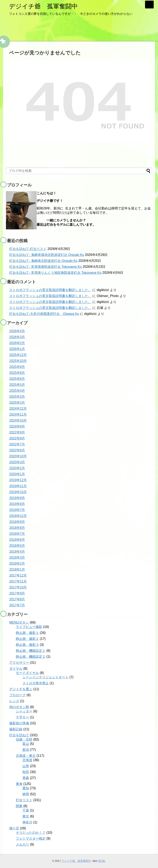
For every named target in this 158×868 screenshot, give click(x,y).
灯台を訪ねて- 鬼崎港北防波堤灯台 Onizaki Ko (43, 261)
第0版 (102, 861)
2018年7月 (17, 534)
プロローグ (17, 695)
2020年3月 (17, 462)
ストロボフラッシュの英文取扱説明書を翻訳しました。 (50, 290)
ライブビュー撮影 (29, 627)
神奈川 (27, 822)
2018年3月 (17, 558)
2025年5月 (17, 385)
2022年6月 (17, 450)
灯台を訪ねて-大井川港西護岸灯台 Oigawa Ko (44, 314)
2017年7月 (17, 605)
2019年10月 (18, 492)
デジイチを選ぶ (21, 689)
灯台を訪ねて (19, 735)
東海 (19, 784)
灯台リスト (24, 800)
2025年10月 (18, 361)
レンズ (14, 701)
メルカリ (22, 844)
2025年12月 (18, 355)
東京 (26, 816)
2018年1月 (17, 569)
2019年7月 (17, 510)
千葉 (26, 810)
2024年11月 (18, 414)
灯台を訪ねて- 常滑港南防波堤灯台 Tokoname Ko (45, 267)
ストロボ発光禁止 (36, 683)
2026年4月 (17, 331)
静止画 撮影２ (27, 639)
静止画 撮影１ (27, 633)
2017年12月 (18, 575)
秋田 (26, 772)
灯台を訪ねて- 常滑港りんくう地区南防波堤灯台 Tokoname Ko (55, 273)
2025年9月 (17, 367)
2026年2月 (17, 343)
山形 (26, 766)
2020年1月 (17, 474)
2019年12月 (18, 480)
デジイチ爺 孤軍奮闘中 (43, 6)
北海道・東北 (26, 756)
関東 (19, 806)
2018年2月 (17, 563)
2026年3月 (17, 337)
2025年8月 (17, 373)
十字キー (22, 717)
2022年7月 (17, 444)
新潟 (26, 750)
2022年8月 (17, 438)
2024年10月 (18, 420)
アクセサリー (19, 663)
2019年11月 (18, 486)
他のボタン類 (19, 707)
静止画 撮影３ (27, 645)
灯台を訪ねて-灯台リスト (28, 249)
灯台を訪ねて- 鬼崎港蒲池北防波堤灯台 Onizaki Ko (47, 255)
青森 (26, 778)
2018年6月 (17, 540)
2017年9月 (17, 593)
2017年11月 (18, 581)
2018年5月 (17, 546)
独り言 (14, 828)
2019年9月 (17, 498)
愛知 (26, 788)
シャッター (24, 711)
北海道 (27, 760)
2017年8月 (17, 599)
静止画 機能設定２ (31, 657)
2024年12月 (18, 409)
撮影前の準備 (19, 723)
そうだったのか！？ (31, 833)
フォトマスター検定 (31, 839)
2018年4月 (17, 552)
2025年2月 (17, 403)
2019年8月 (17, 504)
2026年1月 (17, 349)
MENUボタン (19, 622)
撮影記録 (16, 729)
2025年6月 (17, 379)
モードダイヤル (27, 673)
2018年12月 (18, 516)
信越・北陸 (24, 739)
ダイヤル (16, 669)
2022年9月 (17, 432)
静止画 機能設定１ (31, 651)
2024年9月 (17, 426)
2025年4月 (17, 391)
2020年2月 (17, 468)
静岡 (26, 794)
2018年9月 (17, 522)
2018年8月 (17, 528)
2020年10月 (18, 456)
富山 (26, 744)
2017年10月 (18, 587)
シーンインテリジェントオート (45, 677)
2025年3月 (17, 397)
